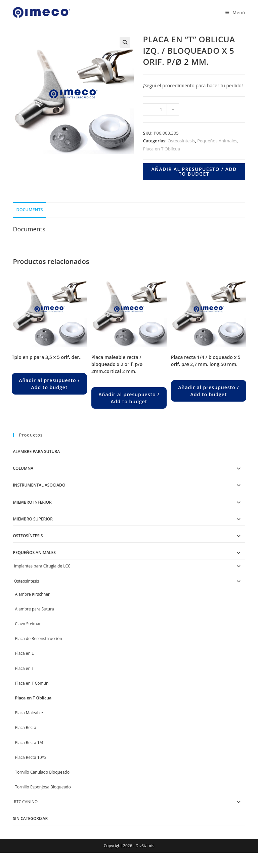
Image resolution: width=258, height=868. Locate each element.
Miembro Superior (33, 519)
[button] (125, 42)
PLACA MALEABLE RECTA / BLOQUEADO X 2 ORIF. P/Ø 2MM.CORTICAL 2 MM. (117, 364)
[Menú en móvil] (233, 12)
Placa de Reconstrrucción (38, 638)
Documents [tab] (29, 210)
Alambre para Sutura (36, 451)
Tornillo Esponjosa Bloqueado (43, 787)
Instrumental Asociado (39, 485)
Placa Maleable (29, 713)
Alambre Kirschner (32, 594)
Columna (23, 468)
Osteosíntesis (181, 141)
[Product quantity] (161, 109)
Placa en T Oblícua (161, 149)
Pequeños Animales (217, 141)
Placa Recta (25, 727)
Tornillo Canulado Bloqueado (42, 772)
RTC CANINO (26, 802)
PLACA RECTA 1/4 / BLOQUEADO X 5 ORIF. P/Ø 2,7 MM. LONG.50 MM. (206, 361)
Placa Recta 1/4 (29, 743)
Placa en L (24, 653)
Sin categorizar (30, 818)
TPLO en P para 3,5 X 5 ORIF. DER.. (47, 357)
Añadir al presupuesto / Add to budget (194, 171)
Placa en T (24, 668)
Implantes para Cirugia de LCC (42, 566)
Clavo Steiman (28, 624)
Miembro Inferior (32, 502)
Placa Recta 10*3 (31, 757)
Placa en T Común (32, 683)
